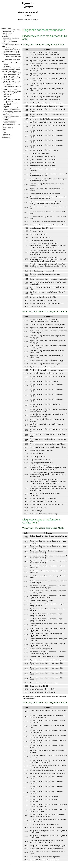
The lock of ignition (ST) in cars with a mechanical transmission (11, 82)
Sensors (6, 65)
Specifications (7, 40)
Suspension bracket (8, 128)
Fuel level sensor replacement (12, 55)
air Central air (6, 134)
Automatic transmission (9, 123)
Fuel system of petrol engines (11, 38)
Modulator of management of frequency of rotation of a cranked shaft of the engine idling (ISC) (11, 70)
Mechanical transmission (9, 121)
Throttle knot (7, 104)
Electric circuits (6, 138)
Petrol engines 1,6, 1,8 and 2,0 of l (12, 30)
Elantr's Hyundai (6, 28)
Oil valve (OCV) (8, 101)
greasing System (7, 33)
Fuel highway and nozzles (11, 103)
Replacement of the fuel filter (12, 50)
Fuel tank (6, 106)
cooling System (7, 35)
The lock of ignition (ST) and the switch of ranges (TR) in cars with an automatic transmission (12, 78)
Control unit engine (9, 84)
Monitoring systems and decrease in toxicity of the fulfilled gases (11, 112)
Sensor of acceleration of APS (12, 99)
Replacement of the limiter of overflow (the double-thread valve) (11, 52)
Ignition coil (7, 96)
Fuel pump (6, 98)
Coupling (5, 119)
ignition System (7, 114)
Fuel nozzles (7, 66)
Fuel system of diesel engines (12, 109)
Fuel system (6, 36)
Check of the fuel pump (10, 48)
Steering (5, 129)
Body (4, 133)
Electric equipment (8, 136)
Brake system (6, 131)
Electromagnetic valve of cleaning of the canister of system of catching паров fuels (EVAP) (11, 91)
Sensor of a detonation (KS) (11, 75)
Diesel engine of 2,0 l (8, 31)
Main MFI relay (8, 94)
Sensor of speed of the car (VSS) (12, 73)
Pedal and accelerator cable (11, 108)
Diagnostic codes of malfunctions (13, 63)
